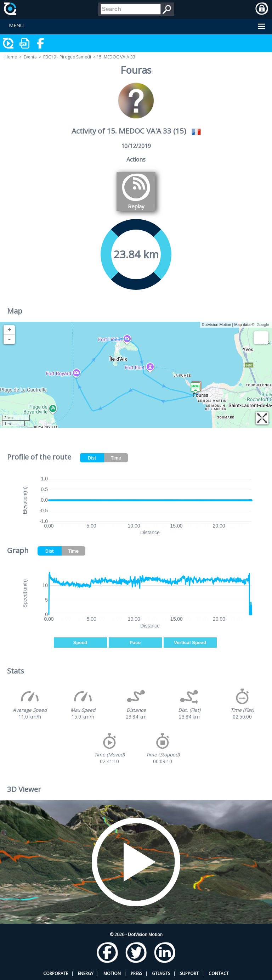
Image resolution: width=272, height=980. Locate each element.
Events (30, 57)
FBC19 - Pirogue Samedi (67, 57)
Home (11, 57)
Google (263, 325)
